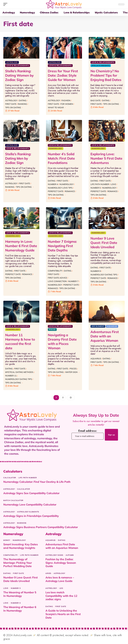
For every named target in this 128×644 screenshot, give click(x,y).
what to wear (56, 107)
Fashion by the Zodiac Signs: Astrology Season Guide (61, 563)
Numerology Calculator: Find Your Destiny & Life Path (37, 482)
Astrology (12, 62)
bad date (95, 100)
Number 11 (11, 376)
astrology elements (28, 512)
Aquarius (112, 326)
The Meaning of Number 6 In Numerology (20, 609)
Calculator (10, 478)
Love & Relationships (18, 65)
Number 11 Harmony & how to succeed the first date (20, 341)
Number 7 (73, 281)
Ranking (22, 104)
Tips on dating (13, 107)
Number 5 (96, 188)
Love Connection (57, 281)
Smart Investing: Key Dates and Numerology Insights (21, 547)
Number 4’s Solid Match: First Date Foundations (61, 158)
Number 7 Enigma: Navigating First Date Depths (62, 246)
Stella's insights (101, 65)
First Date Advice (57, 278)
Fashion (66, 100)
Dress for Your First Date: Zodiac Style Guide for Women (63, 75)
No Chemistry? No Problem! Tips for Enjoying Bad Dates (106, 75)
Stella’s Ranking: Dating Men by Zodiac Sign (18, 158)
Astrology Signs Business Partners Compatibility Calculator (41, 528)
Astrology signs (54, 556)
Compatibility (55, 271)
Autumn (70, 556)
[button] (6, 4)
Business (22, 524)
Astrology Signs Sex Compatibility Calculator (31, 494)
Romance (70, 191)
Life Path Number (100, 184)
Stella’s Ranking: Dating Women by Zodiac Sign (19, 75)
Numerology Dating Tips (104, 275)
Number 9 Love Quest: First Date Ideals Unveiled (104, 243)
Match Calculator (13, 501)
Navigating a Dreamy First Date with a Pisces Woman (62, 341)
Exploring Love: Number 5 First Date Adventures (106, 158)
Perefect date (56, 191)
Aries (48, 574)
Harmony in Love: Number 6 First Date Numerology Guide (21, 246)
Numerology (56, 148)
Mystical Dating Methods (19, 372)
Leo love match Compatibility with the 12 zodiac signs (61, 596)
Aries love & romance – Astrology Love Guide (60, 580)
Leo (61, 589)
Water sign (71, 372)
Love (113, 184)
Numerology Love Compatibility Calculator (30, 505)
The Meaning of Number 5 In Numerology (20, 595)
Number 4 (53, 184)
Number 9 (96, 271)
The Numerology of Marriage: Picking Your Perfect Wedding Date (18, 563)
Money (7, 541)
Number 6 (16, 604)
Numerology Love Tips (60, 188)
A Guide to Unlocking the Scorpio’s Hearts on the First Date (63, 615)
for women (67, 104)
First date (11, 104)
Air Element (98, 326)
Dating (23, 100)
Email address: (85, 435)
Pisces (52, 329)
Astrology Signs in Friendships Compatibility (31, 517)
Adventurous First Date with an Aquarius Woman (105, 336)
